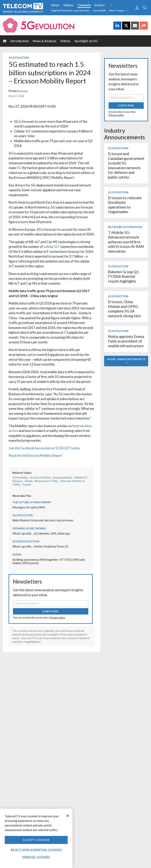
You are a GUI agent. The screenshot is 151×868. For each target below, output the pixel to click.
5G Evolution (19, 58)
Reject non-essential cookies (36, 850)
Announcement (62, 477)
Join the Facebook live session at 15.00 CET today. (44, 448)
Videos (68, 5)
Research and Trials (46, 481)
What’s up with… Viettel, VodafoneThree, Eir (41, 546)
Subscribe (51, 611)
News (55, 5)
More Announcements (126, 361)
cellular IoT (52, 247)
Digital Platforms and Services (71, 10)
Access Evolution (40, 477)
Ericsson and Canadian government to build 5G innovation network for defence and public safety (126, 165)
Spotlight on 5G (86, 41)
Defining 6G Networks (29, 528)
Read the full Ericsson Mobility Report (35, 455)
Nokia (17, 554)
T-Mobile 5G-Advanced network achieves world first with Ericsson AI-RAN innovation (126, 242)
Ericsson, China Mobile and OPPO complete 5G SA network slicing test (124, 309)
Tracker (27, 484)
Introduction (20, 41)
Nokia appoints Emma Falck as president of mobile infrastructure (126, 341)
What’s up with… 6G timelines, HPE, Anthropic (41, 533)
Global (28, 481)
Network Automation (125, 227)
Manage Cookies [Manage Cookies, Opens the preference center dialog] (36, 857)
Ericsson (22, 91)
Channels (84, 5)
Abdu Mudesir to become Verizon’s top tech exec (43, 520)
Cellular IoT (80, 477)
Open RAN (99, 10)
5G (19, 168)
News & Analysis (45, 41)
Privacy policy (57, 618)
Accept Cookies (36, 840)
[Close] (68, 816)
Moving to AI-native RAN (29, 507)
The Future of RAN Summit (32, 502)
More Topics (119, 10)
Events (100, 5)
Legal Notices (33, 642)
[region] (36, 838)
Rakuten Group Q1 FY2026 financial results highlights (123, 276)
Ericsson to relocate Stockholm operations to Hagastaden (125, 205)
